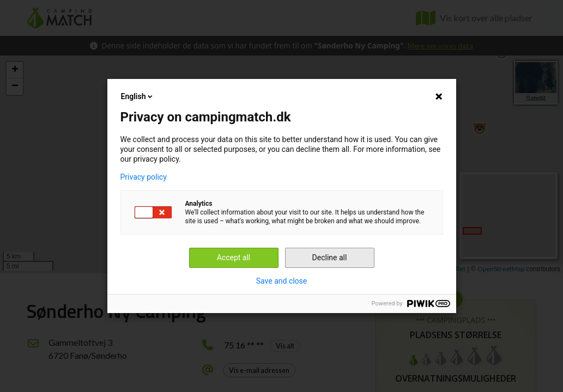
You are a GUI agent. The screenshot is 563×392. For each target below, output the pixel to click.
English (138, 96)
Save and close (282, 281)
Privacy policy (144, 177)
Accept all (234, 258)
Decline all (330, 258)
